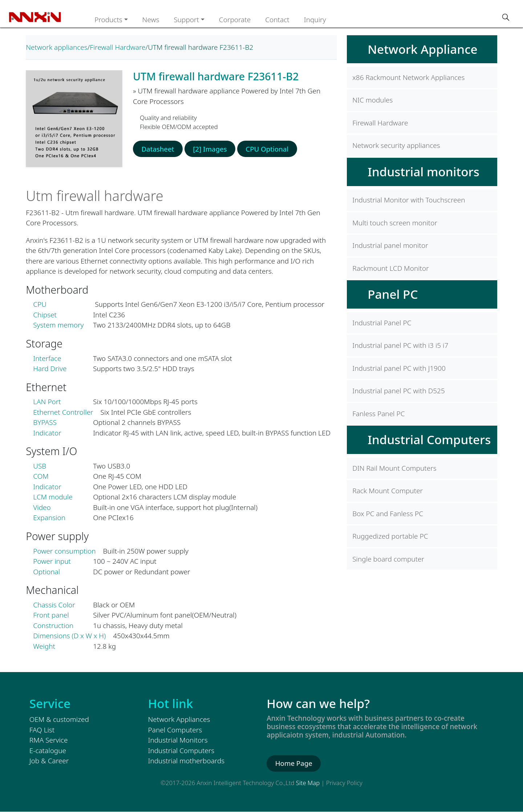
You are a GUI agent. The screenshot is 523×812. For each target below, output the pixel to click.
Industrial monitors (423, 172)
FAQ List (42, 730)
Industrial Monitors (178, 740)
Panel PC (393, 294)
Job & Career (49, 761)
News (151, 20)
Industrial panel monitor (390, 245)
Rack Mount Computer (388, 491)
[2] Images (211, 149)
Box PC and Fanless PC (388, 514)
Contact (277, 20)
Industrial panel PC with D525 (399, 391)
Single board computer (388, 559)
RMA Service (49, 740)
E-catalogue (48, 751)
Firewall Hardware (117, 47)
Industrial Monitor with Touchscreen (409, 200)
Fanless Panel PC (378, 414)
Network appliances (56, 47)
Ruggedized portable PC (390, 536)
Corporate (235, 20)
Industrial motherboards (187, 761)
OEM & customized (59, 719)
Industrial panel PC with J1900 (399, 368)
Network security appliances (396, 145)
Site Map (308, 783)
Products (108, 20)
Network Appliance (422, 49)
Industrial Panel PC (382, 323)
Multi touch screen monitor (395, 223)
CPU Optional (269, 149)
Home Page (294, 763)
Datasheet (158, 149)
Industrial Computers (429, 439)
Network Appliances (179, 719)
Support (186, 20)
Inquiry (315, 20)
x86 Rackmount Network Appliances (408, 77)
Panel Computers (175, 730)
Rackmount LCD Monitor (391, 268)
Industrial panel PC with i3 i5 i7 (400, 345)
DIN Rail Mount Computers (394, 468)
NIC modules (372, 100)
